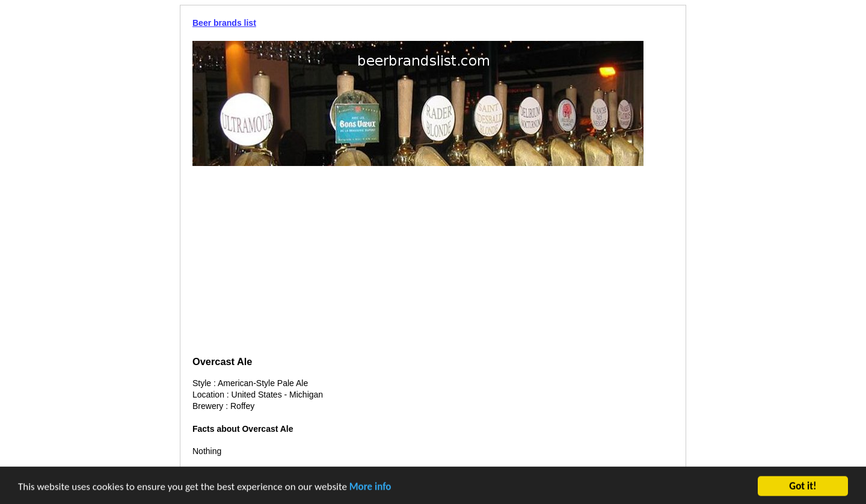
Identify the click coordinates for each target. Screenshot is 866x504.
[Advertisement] (433, 262)
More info (370, 487)
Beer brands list (224, 23)
